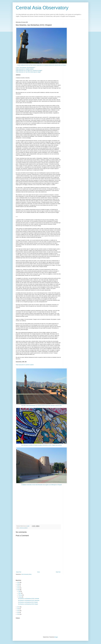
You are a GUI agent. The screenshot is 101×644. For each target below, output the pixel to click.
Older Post (58, 572)
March (20, 593)
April (19, 591)
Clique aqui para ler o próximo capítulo (25, 365)
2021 (18, 586)
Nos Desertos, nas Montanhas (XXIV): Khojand (28, 604)
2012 (18, 612)
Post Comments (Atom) (26, 574)
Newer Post (19, 572)
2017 (18, 607)
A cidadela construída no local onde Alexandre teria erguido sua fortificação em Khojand (42, 466)
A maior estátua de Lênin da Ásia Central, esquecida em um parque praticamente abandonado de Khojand (42, 46)
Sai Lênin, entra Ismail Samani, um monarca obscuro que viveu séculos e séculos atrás (42, 387)
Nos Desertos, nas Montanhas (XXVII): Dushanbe (29, 599)
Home (39, 572)
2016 (18, 609)
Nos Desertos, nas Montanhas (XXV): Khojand (28, 602)
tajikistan (26, 528)
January (20, 597)
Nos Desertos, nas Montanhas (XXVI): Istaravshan (29, 600)
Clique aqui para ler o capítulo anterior (25, 69)
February (20, 595)
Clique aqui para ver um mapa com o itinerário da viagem (29, 70)
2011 (18, 614)
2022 (18, 584)
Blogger (56, 637)
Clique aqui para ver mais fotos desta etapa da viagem (28, 72)
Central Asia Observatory (42, 8)
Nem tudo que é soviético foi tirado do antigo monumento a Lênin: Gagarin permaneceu (42, 427)
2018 (18, 590)
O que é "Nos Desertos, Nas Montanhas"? (26, 68)
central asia (22, 528)
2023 (18, 582)
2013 (18, 611)
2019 (18, 588)
